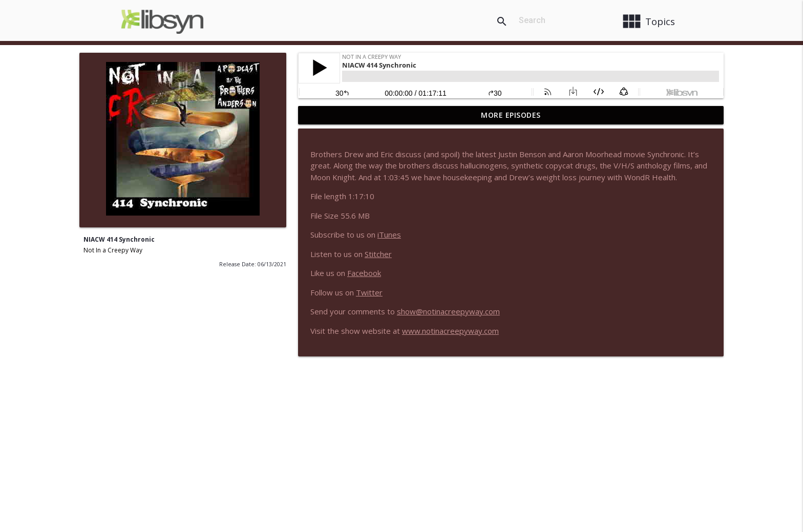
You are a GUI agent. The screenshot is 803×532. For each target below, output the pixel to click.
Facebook (364, 273)
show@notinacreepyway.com (448, 311)
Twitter (369, 292)
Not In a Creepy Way (113, 250)
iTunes (389, 235)
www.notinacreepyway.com (450, 331)
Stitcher (378, 254)
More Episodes (511, 115)
